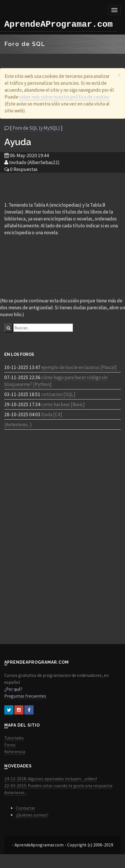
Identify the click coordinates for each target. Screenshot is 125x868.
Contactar (26, 808)
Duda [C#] (52, 414)
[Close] (119, 75)
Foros (10, 745)
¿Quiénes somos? (32, 815)
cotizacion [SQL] (58, 394)
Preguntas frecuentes (25, 696)
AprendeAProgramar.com (58, 24)
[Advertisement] (62, 187)
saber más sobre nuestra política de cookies (64, 97)
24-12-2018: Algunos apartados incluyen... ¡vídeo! (51, 779)
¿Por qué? (13, 689)
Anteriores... (16, 793)
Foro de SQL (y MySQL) (36, 128)
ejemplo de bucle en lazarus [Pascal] (79, 367)
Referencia (15, 752)
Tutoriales (14, 738)
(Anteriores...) (18, 425)
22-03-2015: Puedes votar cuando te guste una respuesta (58, 786)
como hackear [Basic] (63, 404)
